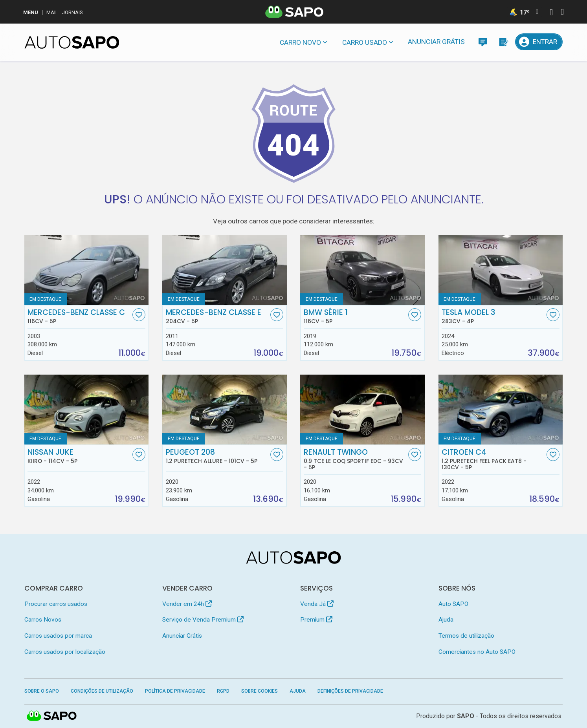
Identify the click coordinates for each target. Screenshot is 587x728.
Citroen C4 (493, 459)
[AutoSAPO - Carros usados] (72, 42)
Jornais (72, 12)
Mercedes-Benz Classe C (79, 316)
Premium (316, 620)
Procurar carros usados (56, 604)
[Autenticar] (551, 13)
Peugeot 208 (217, 456)
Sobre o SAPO (42, 691)
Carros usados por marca (58, 636)
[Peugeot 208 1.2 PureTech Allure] (225, 410)
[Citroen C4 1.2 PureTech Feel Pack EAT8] (501, 410)
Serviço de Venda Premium (203, 620)
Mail (52, 12)
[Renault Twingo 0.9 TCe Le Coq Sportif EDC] (362, 410)
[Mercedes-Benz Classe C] (87, 270)
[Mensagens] (483, 42)
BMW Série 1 (355, 316)
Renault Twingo (355, 459)
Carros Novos (43, 620)
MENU (31, 12)
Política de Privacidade (175, 691)
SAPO (466, 716)
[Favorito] (139, 315)
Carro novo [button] (300, 42)
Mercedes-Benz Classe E (217, 316)
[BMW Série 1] (362, 270)
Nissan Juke (79, 456)
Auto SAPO (453, 604)
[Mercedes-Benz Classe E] (225, 270)
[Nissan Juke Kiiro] (87, 410)
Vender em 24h (187, 604)
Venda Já (317, 604)
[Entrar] (539, 42)
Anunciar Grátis (436, 42)
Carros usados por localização (65, 652)
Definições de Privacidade (350, 691)
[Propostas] (503, 42)
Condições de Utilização (102, 691)
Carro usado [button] (365, 42)
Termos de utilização (466, 636)
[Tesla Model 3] (501, 270)
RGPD (223, 691)
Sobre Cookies (260, 691)
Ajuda (446, 620)
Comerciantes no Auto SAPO (477, 652)
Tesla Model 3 (493, 316)
